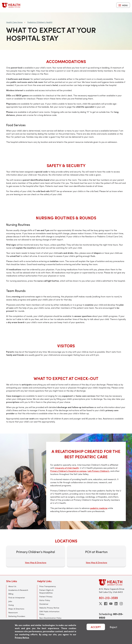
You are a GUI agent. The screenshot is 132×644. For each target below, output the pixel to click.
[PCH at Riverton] (96, 556)
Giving (11, 605)
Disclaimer (44, 604)
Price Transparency (48, 586)
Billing (11, 594)
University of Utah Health (67, 468)
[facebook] (106, 604)
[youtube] (111, 604)
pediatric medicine (99, 508)
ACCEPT (96, 627)
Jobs (10, 601)
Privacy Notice (22, 637)
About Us (12, 586)
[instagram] (121, 604)
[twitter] (101, 604)
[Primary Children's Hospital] (36, 556)
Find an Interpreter (17, 598)
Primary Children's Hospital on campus (68, 471)
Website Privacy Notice (49, 608)
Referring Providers (17, 616)
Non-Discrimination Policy (50, 618)
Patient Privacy (46, 597)
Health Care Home (14, 22)
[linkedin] (116, 604)
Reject (113, 627)
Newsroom (13, 612)
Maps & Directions (16, 609)
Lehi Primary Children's (98, 471)
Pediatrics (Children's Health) (40, 22)
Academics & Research (18, 590)
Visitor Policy (45, 600)
